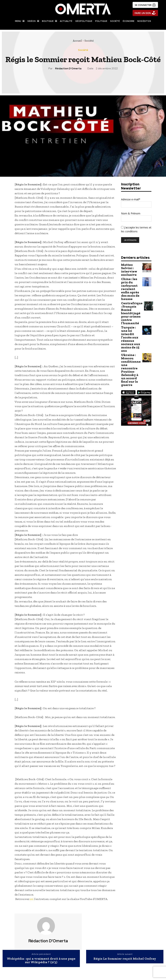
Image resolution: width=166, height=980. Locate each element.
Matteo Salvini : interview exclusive (131, 268)
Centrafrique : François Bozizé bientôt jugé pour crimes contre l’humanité (131, 295)
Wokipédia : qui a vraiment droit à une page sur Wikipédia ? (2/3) (41, 961)
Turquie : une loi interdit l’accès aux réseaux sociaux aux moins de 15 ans (131, 310)
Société (89, 41)
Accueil (77, 41)
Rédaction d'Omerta (68, 68)
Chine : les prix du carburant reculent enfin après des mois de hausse (130, 280)
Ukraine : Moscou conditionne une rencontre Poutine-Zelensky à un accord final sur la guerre (130, 327)
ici (32, 899)
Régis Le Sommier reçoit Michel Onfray (125, 959)
